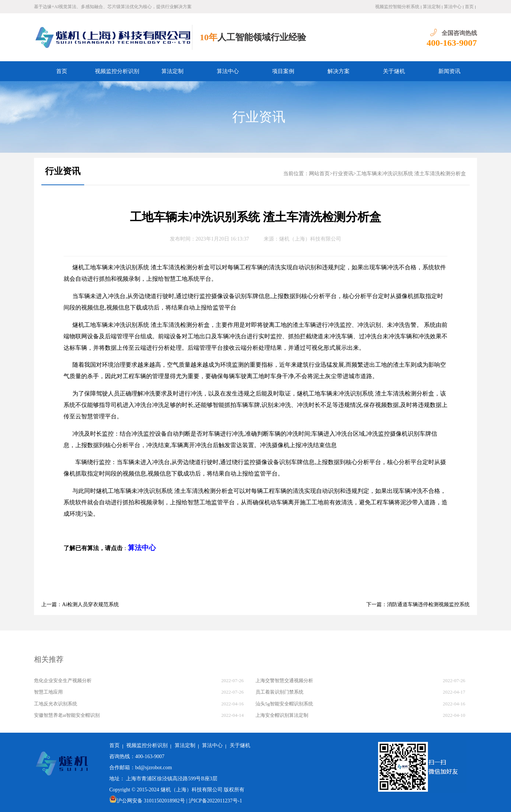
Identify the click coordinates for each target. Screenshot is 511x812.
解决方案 (339, 71)
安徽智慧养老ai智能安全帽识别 (67, 715)
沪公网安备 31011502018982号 (147, 801)
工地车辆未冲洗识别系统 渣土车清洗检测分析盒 (411, 174)
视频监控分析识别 (117, 71)
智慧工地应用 (48, 692)
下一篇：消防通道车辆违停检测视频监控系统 (418, 604)
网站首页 (319, 174)
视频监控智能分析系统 (397, 7)
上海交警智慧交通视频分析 (284, 680)
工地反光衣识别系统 (56, 704)
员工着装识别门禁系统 (279, 692)
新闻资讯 (449, 71)
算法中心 (453, 7)
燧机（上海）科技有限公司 (310, 239)
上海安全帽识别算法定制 (282, 715)
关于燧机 (394, 71)
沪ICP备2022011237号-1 (215, 801)
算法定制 (432, 7)
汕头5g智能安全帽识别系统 (284, 704)
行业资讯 (259, 117)
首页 (469, 7)
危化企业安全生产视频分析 (63, 680)
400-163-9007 (452, 43)
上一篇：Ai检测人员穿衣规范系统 (80, 604)
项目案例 (283, 71)
